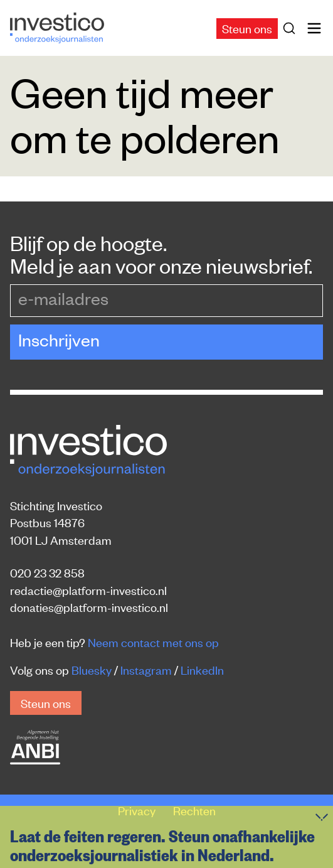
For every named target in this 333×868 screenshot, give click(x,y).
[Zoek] (292, 28)
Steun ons (247, 28)
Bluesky (92, 669)
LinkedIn (202, 669)
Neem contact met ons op (153, 642)
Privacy (138, 810)
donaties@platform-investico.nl (89, 607)
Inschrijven (59, 340)
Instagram (146, 669)
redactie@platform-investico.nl (88, 590)
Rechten (194, 810)
